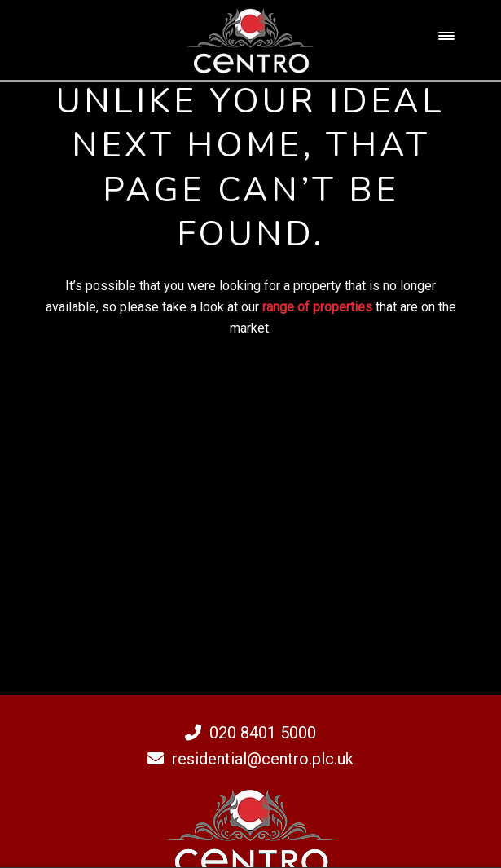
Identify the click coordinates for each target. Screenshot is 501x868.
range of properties (317, 307)
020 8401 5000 (250, 733)
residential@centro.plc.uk (250, 759)
